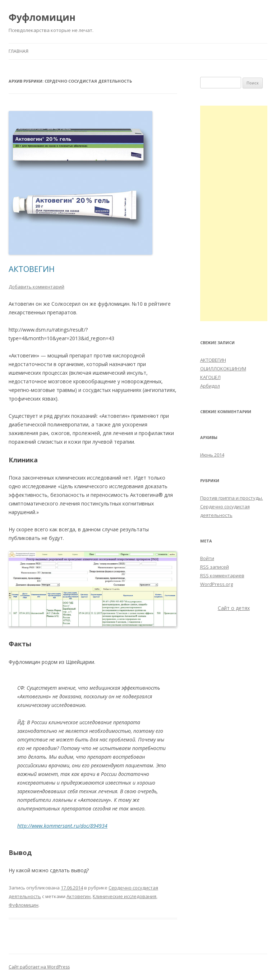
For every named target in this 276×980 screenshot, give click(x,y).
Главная (19, 51)
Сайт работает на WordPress (39, 967)
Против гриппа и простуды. (232, 498)
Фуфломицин (42, 17)
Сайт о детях (234, 608)
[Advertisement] (234, 213)
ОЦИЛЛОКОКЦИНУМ (223, 369)
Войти (207, 558)
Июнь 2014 (212, 455)
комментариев (222, 575)
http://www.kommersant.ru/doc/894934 (62, 826)
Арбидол (210, 386)
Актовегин (79, 896)
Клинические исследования (125, 896)
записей (215, 567)
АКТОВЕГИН (32, 269)
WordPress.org (217, 584)
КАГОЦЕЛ (210, 377)
